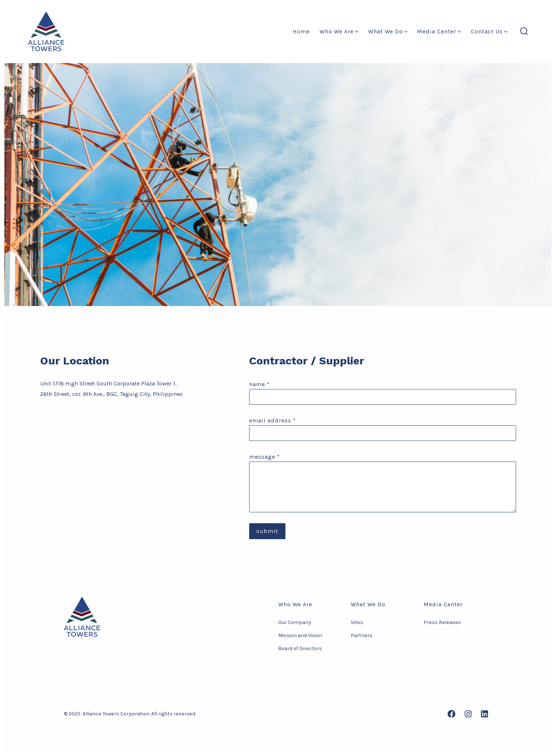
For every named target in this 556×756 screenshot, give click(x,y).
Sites (357, 622)
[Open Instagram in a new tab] (468, 714)
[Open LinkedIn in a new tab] (485, 714)
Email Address (273, 420)
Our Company (295, 622)
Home (301, 31)
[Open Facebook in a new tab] (452, 714)
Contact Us (489, 31)
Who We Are (339, 31)
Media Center (439, 31)
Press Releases (442, 622)
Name (260, 384)
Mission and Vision (300, 635)
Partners (362, 635)
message (265, 457)
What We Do (388, 31)
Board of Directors (300, 648)
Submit (267, 531)
